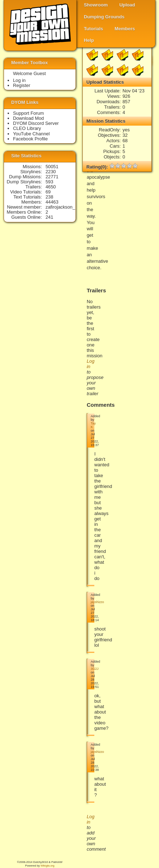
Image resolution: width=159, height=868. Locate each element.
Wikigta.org (47, 866)
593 (49, 182)
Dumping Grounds (104, 17)
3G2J (94, 669)
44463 (52, 202)
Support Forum (28, 113)
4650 (51, 187)
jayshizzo (97, 602)
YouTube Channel (31, 134)
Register (22, 85)
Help (89, 40)
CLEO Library (27, 128)
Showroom (96, 5)
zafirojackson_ (60, 207)
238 (49, 197)
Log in (19, 80)
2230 (51, 172)
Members (125, 29)
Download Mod (28, 118)
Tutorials (93, 29)
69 (48, 192)
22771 (52, 177)
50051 (52, 167)
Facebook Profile (30, 139)
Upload (127, 5)
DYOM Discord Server (36, 123)
